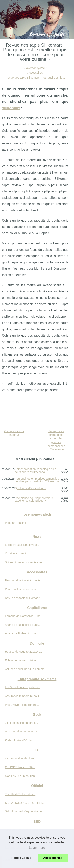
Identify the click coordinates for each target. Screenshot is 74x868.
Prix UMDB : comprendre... (22, 705)
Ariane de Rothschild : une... (23, 625)
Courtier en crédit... (17, 553)
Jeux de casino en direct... (21, 723)
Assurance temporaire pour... (23, 696)
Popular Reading (15, 523)
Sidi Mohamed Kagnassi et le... (24, 811)
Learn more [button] (37, 848)
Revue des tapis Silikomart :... (24, 598)
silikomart (11, 108)
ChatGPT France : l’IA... (20, 767)
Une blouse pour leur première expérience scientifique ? (34, 499)
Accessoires (35, 73)
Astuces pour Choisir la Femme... (26, 669)
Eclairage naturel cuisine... (22, 660)
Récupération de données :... (23, 732)
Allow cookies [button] (53, 858)
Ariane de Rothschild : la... (22, 633)
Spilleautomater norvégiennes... (25, 562)
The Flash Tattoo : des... (20, 794)
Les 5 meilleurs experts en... (23, 687)
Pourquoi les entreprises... (21, 589)
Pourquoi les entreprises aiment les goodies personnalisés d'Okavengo (56, 440)
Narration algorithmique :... (22, 758)
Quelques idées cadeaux (14, 433)
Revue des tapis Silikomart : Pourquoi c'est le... (35, 78)
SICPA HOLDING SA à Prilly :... (25, 803)
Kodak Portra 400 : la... (19, 740)
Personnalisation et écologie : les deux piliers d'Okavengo (35, 470)
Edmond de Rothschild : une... (24, 616)
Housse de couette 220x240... (24, 652)
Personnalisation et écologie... (24, 580)
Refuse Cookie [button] (21, 858)
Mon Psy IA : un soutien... (21, 776)
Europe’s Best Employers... (22, 545)
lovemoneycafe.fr (37, 68)
